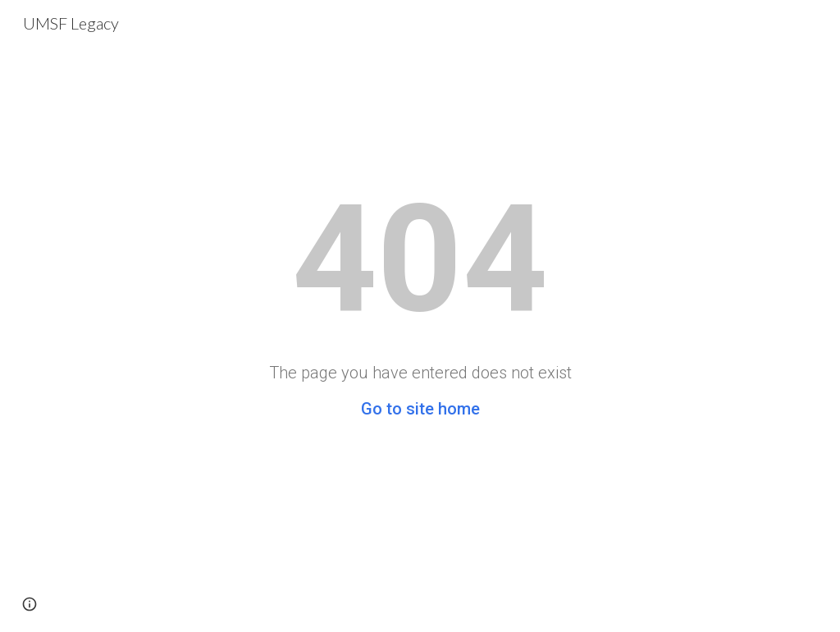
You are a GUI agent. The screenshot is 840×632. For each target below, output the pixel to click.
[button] (30, 604)
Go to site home (420, 409)
